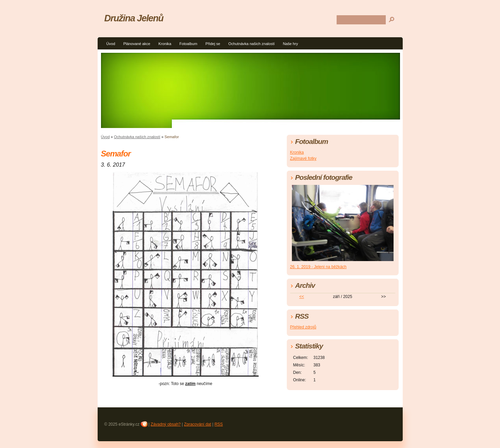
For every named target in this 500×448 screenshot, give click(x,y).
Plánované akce (137, 44)
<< (302, 297)
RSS (219, 424)
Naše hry (290, 44)
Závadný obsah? (166, 424)
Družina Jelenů (134, 18)
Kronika (165, 44)
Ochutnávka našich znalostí (252, 44)
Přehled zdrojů (303, 327)
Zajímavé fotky (303, 158)
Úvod (111, 44)
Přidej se (213, 44)
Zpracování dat (198, 424)
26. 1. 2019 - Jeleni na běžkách (318, 267)
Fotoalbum (188, 44)
